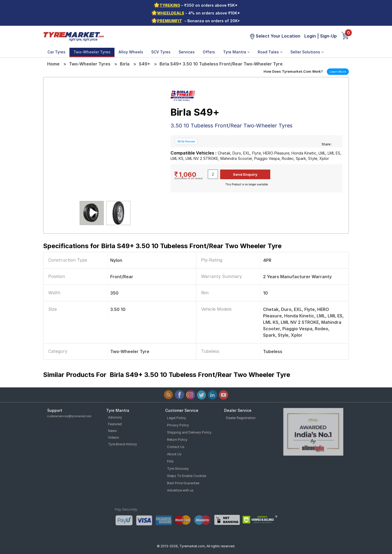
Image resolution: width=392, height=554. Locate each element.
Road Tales (270, 52)
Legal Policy (177, 418)
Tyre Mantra (236, 52)
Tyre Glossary (178, 469)
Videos (114, 437)
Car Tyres (56, 52)
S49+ (145, 64)
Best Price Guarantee (183, 483)
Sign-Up (328, 36)
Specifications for (162, 246)
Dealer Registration (241, 418)
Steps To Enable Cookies (187, 476)
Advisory (115, 417)
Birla (125, 64)
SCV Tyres (161, 52)
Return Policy (177, 440)
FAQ (170, 461)
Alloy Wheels (131, 52)
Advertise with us (180, 490)
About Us (174, 454)
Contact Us (176, 447)
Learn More (338, 72)
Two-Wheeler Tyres (92, 52)
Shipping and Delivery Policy (189, 432)
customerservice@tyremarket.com (69, 416)
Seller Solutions (307, 52)
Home (53, 64)
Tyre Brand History (123, 444)
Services (187, 52)
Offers (209, 52)
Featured (115, 424)
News (112, 431)
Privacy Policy (178, 425)
